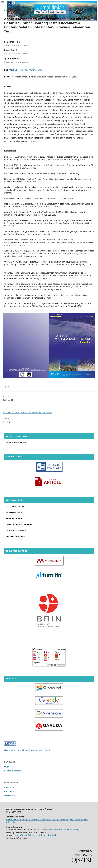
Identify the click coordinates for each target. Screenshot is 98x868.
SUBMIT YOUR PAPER (16, 442)
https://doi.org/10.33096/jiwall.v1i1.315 (27, 70)
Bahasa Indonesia (12, 771)
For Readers (9, 787)
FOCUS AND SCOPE (15, 506)
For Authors (9, 791)
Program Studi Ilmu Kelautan (19, 819)
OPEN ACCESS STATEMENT (19, 525)
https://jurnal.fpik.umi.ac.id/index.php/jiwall (36, 835)
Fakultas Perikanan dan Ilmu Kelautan (51, 819)
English (8, 767)
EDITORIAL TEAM (14, 512)
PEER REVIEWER (14, 518)
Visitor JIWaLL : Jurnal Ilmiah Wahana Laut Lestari (27, 750)
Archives (16, 10)
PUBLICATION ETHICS (16, 531)
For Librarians (10, 796)
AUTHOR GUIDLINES (16, 537)
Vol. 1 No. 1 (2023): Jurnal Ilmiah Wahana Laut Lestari (45, 10)
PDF (9, 387)
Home (7, 10)
